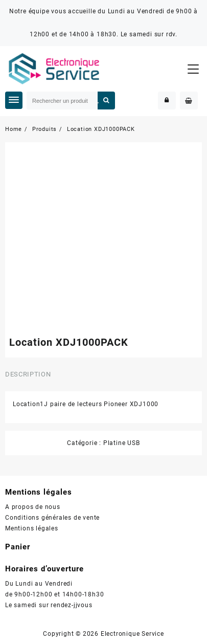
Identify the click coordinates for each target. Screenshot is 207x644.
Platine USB (122, 443)
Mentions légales (32, 528)
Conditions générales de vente (52, 518)
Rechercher (107, 101)
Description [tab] (28, 374)
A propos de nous (33, 507)
